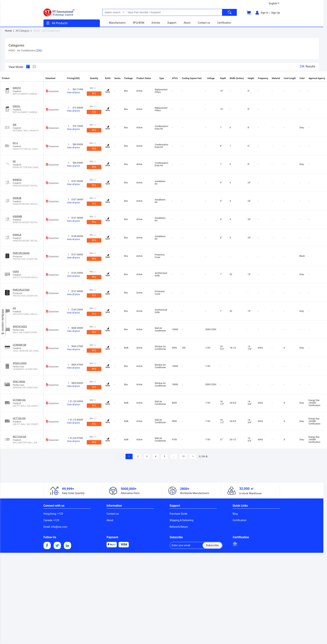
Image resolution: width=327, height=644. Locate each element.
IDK (15, 125)
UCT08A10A (19, 400)
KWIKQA (17, 180)
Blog (235, 514)
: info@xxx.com (55, 527)
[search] (230, 12)
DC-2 (15, 143)
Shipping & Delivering (181, 520)
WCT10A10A (19, 437)
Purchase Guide (178, 514)
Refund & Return (179, 527)
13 (183, 456)
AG (14, 308)
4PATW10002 (20, 326)
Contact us (113, 514)
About (110, 520)
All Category (24, 31)
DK (14, 161)
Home (10, 31)
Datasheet (52, 91)
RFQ (94, 94)
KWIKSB (17, 198)
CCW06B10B (19, 345)
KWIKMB (17, 216)
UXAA (16, 271)
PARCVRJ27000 (21, 290)
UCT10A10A (19, 418)
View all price (73, 92)
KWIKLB (17, 235)
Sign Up (276, 13)
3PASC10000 (20, 363)
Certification (240, 520)
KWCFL (17, 106)
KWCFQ (17, 88)
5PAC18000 (19, 382)
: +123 (53, 514)
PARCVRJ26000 (21, 253)
